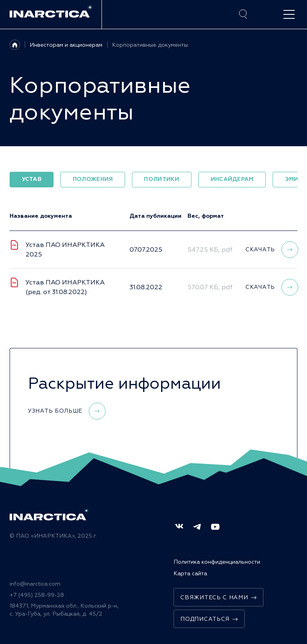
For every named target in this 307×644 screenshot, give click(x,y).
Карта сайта (190, 573)
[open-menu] (289, 14)
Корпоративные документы (150, 45)
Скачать (272, 250)
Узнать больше (67, 411)
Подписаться (209, 619)
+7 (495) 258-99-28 (37, 595)
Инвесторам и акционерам (66, 45)
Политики (161, 179)
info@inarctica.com (35, 584)
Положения (93, 179)
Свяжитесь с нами (218, 597)
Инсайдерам (232, 179)
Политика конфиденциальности (217, 562)
